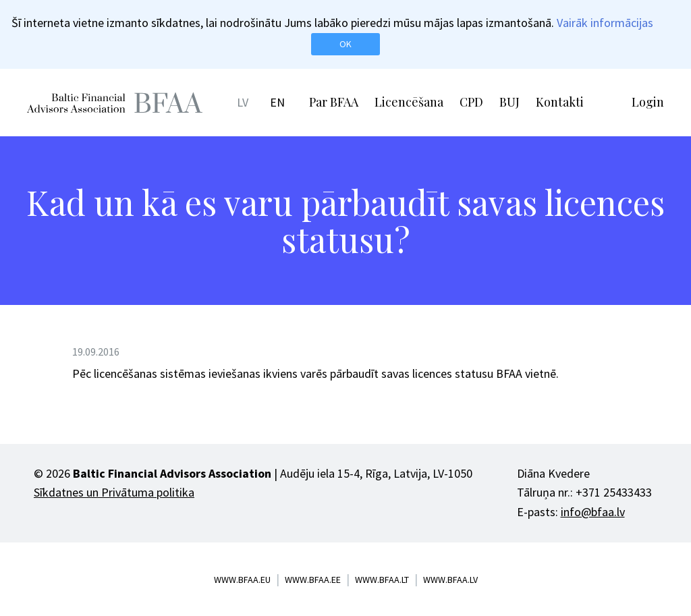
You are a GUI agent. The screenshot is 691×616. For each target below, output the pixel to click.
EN (277, 102)
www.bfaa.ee (313, 580)
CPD (471, 102)
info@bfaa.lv (593, 512)
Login (648, 102)
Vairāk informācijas (605, 23)
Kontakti (560, 102)
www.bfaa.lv (450, 580)
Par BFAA (334, 102)
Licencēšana (409, 102)
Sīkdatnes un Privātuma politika (114, 492)
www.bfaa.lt (382, 580)
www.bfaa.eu (242, 580)
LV (243, 102)
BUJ (509, 102)
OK (345, 44)
